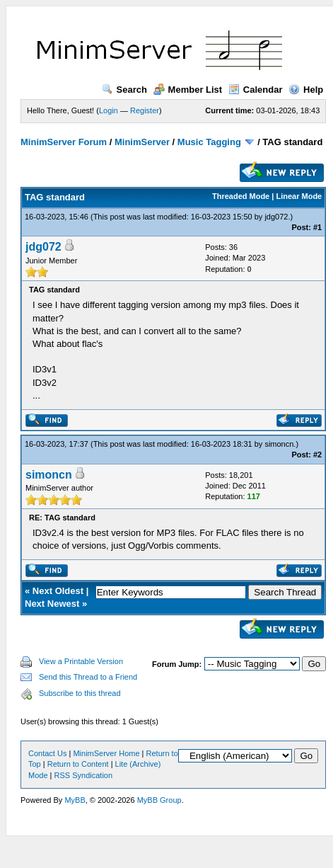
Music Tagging (209, 142)
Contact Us (47, 753)
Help (306, 90)
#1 (317, 227)
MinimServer (142, 142)
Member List (188, 90)
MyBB (75, 800)
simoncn (279, 444)
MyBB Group (159, 800)
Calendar (256, 90)
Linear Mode (299, 196)
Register (145, 110)
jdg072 (276, 217)
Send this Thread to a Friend (88, 677)
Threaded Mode (241, 196)
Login (109, 110)
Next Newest (52, 604)
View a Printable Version (81, 661)
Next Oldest (58, 591)
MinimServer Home (106, 753)
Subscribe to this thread (80, 693)
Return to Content (78, 764)
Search (124, 90)
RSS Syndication (84, 775)
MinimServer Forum (64, 142)
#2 (317, 455)
